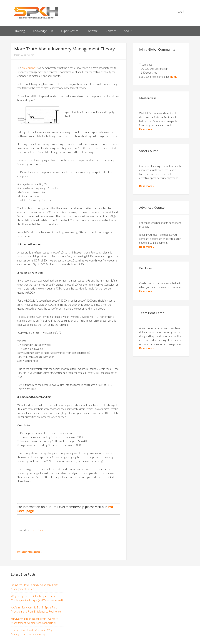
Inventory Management (29, 552)
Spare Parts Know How (36, 13)
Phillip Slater (37, 530)
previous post (30, 68)
